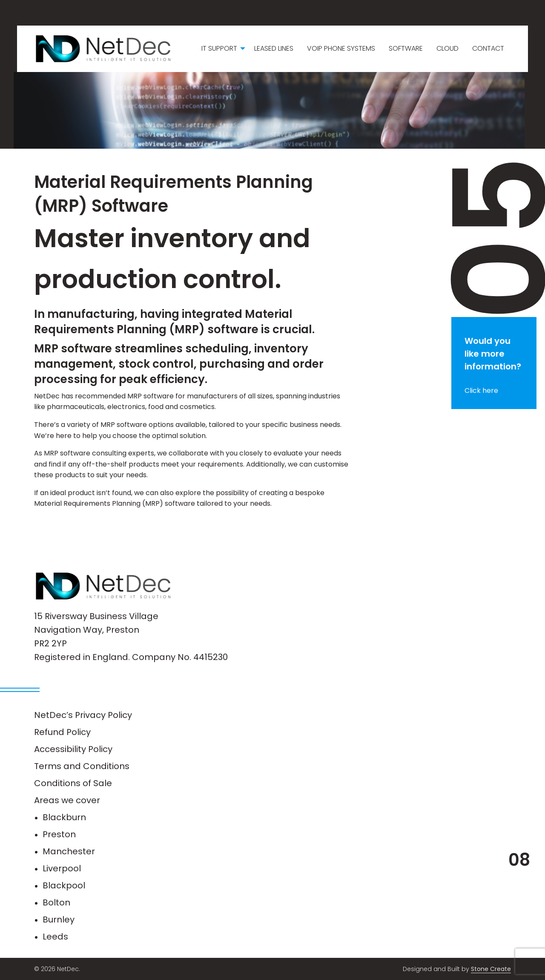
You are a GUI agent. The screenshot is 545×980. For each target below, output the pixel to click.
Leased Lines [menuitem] (274, 48)
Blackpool (64, 885)
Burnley (59, 919)
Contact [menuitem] (488, 48)
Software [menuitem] (406, 48)
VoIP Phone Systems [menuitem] (341, 48)
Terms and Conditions (82, 766)
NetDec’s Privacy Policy (83, 715)
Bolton (56, 902)
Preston (59, 834)
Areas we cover (67, 800)
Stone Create (491, 969)
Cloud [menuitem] (447, 48)
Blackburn (64, 817)
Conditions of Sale (73, 783)
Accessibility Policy (73, 749)
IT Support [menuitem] (219, 48)
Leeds (55, 937)
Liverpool (62, 868)
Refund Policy (62, 732)
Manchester (69, 851)
